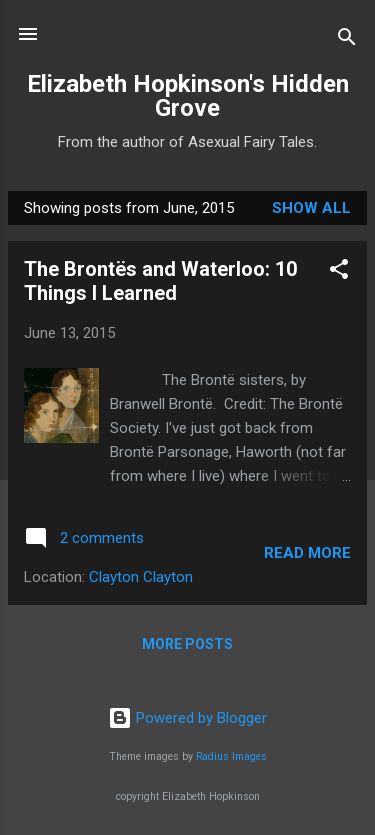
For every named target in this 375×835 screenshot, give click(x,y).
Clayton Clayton (141, 577)
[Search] (347, 40)
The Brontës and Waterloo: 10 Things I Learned (160, 281)
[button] (339, 272)
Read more (307, 553)
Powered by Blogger (187, 718)
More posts (187, 644)
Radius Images (231, 756)
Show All (311, 208)
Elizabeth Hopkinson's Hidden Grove (188, 96)
